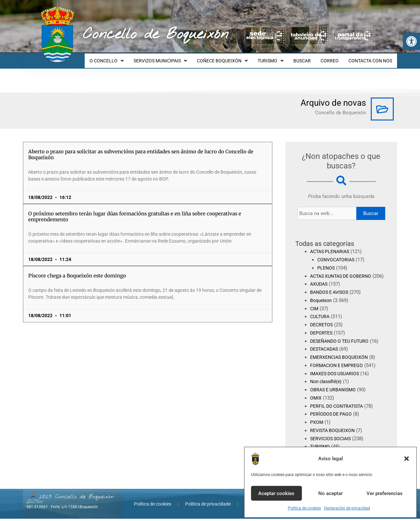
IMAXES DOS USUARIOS (337, 376)
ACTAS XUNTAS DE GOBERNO (343, 270)
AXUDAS (320, 286)
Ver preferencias (385, 493)
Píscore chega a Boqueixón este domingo (77, 270)
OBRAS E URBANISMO (335, 392)
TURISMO (277, 58)
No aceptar (330, 493)
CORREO (333, 58)
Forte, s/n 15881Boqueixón (74, 509)
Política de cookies (304, 508)
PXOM (317, 424)
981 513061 (37, 509)
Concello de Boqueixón (156, 34)
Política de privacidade (208, 506)
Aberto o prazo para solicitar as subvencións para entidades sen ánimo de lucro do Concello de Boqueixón (141, 149)
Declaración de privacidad (347, 508)
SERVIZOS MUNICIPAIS (171, 58)
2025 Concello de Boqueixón (76, 499)
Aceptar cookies (276, 493)
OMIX (316, 400)
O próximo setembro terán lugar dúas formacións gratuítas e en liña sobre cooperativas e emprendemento (135, 211)
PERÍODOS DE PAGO (332, 416)
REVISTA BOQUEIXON (334, 433)
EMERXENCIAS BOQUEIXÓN (341, 359)
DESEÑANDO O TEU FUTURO (342, 343)
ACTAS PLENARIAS (331, 246)
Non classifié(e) (327, 384)
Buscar (371, 207)
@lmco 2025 (34, 504)
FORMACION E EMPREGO (338, 368)
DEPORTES (322, 335)
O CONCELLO (119, 58)
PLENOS (326, 262)
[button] (411, 41)
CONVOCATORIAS (337, 254)
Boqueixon (322, 303)
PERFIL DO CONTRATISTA (338, 408)
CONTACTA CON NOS (371, 58)
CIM (315, 311)
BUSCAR (307, 58)
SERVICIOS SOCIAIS (332, 441)
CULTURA (321, 319)
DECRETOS (322, 327)
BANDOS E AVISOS (331, 294)
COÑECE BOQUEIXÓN (231, 58)
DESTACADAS (326, 351)
